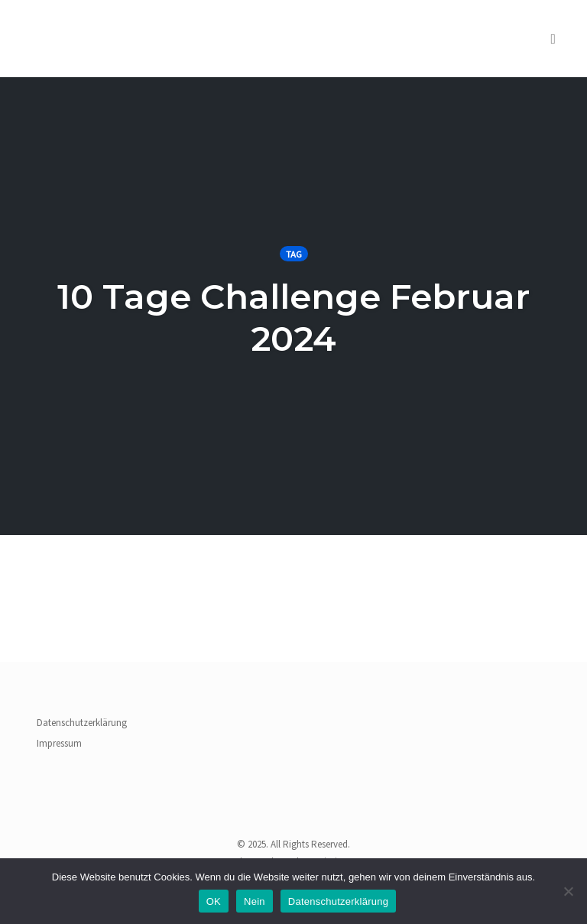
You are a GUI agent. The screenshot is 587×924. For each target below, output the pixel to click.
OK (214, 901)
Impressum (59, 743)
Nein (255, 901)
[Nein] (568, 891)
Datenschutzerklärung (82, 723)
